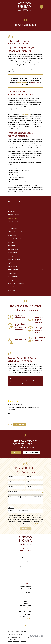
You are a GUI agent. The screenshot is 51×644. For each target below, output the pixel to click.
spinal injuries (39, 107)
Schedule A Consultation (31, 452)
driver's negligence (26, 114)
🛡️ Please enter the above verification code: (18, 510)
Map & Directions (25, 595)
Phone (10, 482)
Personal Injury (26, 561)
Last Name (29, 477)
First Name (11, 477)
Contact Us (16, 452)
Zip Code (29, 487)
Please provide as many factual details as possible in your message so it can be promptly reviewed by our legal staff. (25, 497)
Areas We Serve (26, 576)
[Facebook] (25, 625)
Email (28, 482)
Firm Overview (25, 558)
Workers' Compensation (26, 564)
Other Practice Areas (26, 567)
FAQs (26, 573)
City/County (11, 487)
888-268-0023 (25, 551)
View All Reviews (20, 424)
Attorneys (26, 570)
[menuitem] (25, 208)
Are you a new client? (13, 492)
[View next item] (11, 424)
